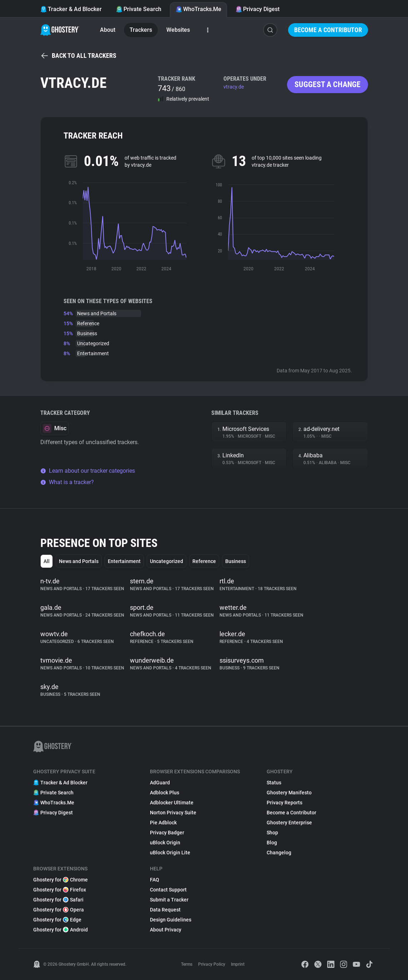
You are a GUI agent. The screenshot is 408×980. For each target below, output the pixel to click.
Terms (187, 964)
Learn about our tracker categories (88, 471)
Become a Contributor (328, 30)
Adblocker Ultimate (172, 803)
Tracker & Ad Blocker (71, 9)
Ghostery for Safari (58, 900)
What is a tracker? (67, 482)
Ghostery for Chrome (61, 880)
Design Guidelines (171, 920)
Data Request (165, 910)
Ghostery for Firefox (60, 890)
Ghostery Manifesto (289, 793)
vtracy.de (234, 87)
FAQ (155, 880)
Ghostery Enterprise (289, 823)
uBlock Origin (165, 843)
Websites (178, 30)
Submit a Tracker (169, 900)
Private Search (139, 9)
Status (274, 783)
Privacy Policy (212, 964)
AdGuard (160, 783)
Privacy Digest (258, 9)
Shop (272, 833)
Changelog (279, 853)
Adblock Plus (165, 793)
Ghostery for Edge (57, 920)
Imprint (238, 964)
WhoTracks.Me (198, 9)
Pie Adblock (163, 823)
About (108, 30)
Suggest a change (328, 84)
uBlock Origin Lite (170, 853)
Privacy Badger (167, 833)
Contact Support (168, 890)
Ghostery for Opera (59, 910)
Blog (272, 843)
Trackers (141, 30)
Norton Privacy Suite (173, 813)
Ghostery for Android (61, 930)
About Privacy (166, 930)
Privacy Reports (284, 803)
